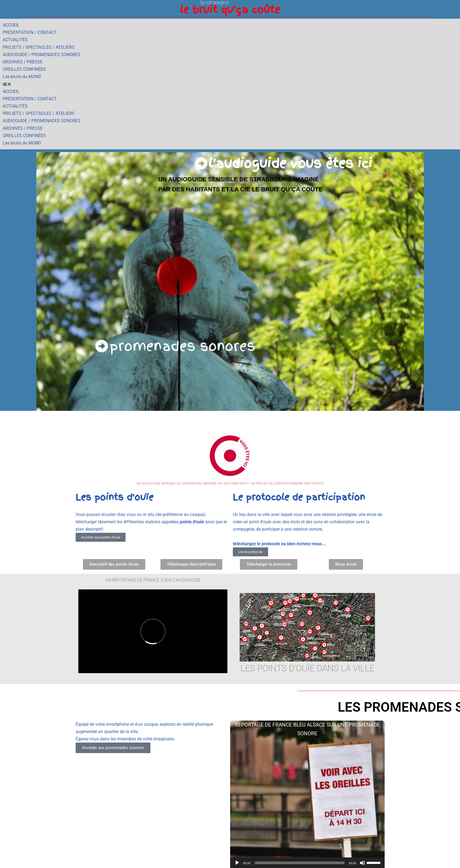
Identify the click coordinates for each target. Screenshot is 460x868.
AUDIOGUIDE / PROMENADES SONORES (42, 55)
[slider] (300, 863)
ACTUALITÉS (15, 40)
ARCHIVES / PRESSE (23, 62)
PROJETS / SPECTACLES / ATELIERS (39, 47)
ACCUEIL (11, 25)
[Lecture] (237, 863)
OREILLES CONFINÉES (24, 69)
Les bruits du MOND (22, 77)
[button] (230, 84)
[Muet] (362, 863)
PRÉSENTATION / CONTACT (30, 32)
